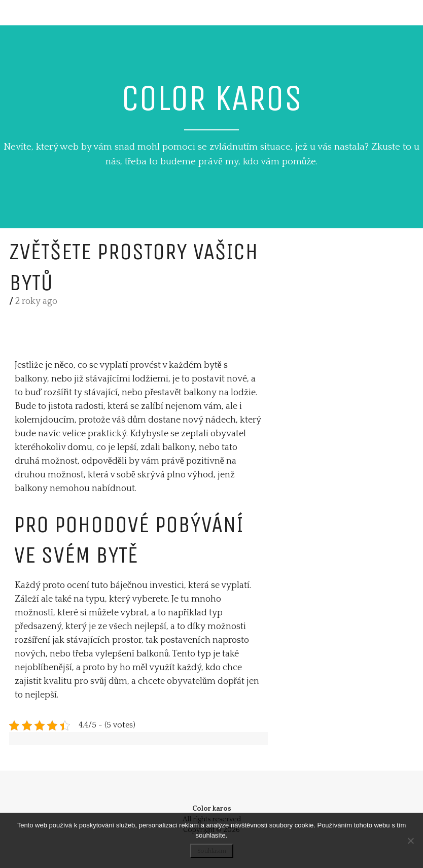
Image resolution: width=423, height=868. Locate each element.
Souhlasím (212, 851)
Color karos (212, 98)
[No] (410, 841)
